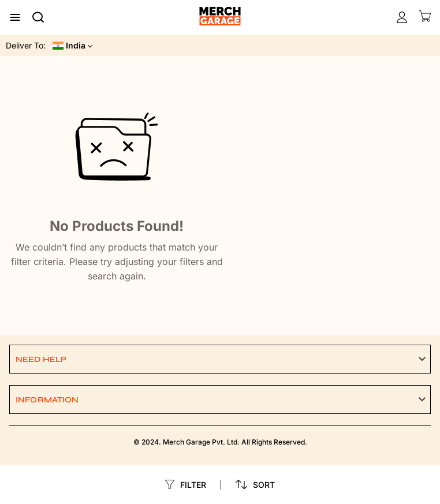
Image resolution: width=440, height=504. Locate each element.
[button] (220, 359)
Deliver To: (26, 45)
